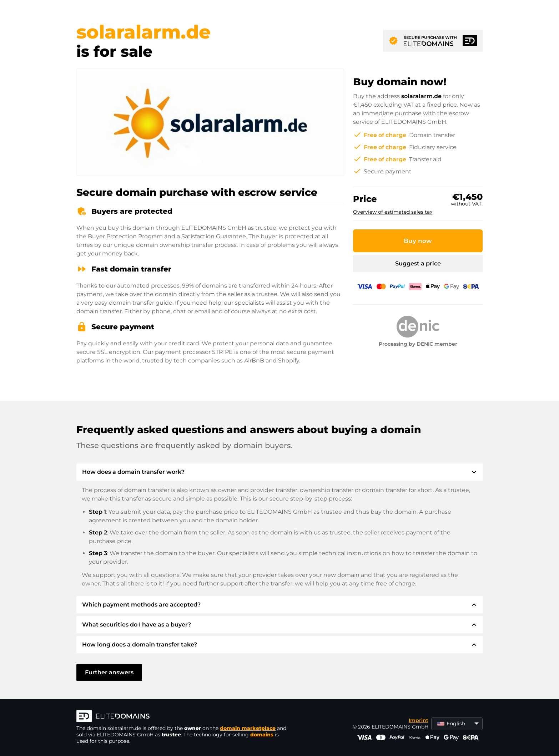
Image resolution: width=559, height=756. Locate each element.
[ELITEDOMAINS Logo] (183, 717)
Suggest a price (418, 263)
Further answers (109, 672)
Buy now (418, 241)
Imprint (419, 720)
